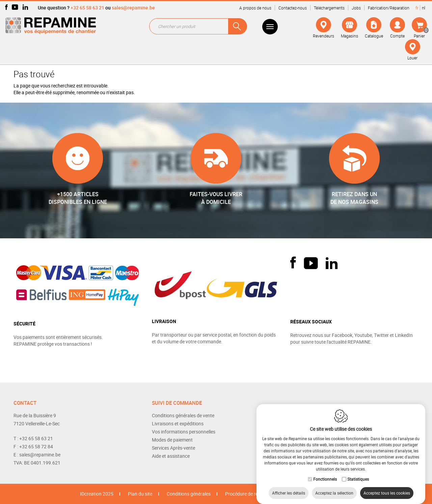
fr (417, 8)
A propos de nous (255, 8)
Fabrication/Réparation (389, 8)
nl (424, 8)
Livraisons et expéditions (178, 423)
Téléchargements (329, 8)
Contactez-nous (293, 8)
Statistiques (358, 472)
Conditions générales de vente (183, 415)
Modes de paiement (172, 440)
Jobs (356, 8)
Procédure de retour (246, 494)
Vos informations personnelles (184, 432)
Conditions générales (189, 494)
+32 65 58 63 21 (87, 8)
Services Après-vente (173, 448)
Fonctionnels (325, 472)
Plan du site (140, 494)
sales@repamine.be (133, 8)
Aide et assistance (171, 456)
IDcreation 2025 (97, 494)
